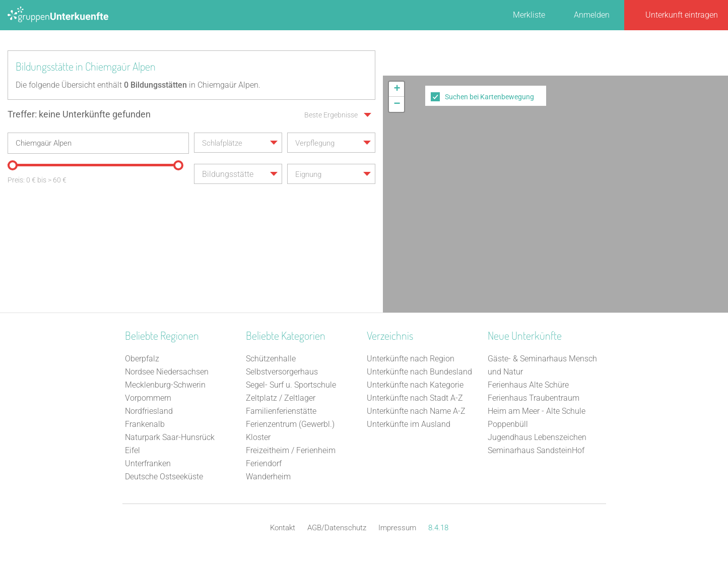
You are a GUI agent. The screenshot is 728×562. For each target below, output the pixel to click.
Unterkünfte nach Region (411, 359)
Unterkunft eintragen (682, 15)
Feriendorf (264, 463)
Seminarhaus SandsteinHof (536, 450)
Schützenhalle (271, 359)
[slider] (13, 165)
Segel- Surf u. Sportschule (291, 385)
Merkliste (529, 15)
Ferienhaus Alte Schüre (528, 385)
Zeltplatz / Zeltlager (281, 398)
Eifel (133, 450)
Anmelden (592, 15)
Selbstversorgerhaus (282, 372)
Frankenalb (145, 424)
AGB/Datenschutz (337, 528)
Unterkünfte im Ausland (409, 424)
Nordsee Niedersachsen (167, 372)
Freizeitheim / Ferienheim (291, 450)
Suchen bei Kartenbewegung (489, 97)
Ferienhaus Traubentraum (534, 398)
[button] (396, 89)
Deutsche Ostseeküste (164, 477)
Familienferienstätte (281, 411)
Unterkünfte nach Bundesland (419, 372)
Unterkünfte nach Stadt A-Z (415, 398)
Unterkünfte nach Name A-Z (416, 411)
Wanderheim (268, 477)
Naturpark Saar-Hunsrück (170, 437)
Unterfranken (148, 463)
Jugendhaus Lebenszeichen (537, 437)
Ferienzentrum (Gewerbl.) (290, 424)
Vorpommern (148, 398)
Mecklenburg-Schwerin (165, 385)
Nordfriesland (149, 411)
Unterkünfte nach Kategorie (415, 385)
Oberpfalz (142, 359)
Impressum (397, 528)
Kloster (258, 437)
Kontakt (283, 528)
